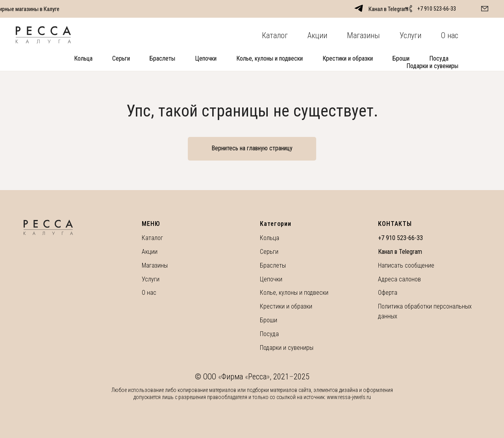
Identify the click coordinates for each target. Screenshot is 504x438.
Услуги (410, 35)
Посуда (439, 58)
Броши (401, 58)
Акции (317, 35)
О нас (450, 35)
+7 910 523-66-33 (437, 9)
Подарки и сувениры (432, 66)
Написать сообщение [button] (406, 265)
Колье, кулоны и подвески (270, 58)
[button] (485, 9)
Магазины (363, 35)
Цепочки (206, 58)
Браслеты (162, 58)
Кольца (83, 58)
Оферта (388, 293)
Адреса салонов (399, 279)
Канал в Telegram (400, 252)
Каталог (275, 35)
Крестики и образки (348, 58)
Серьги (121, 58)
